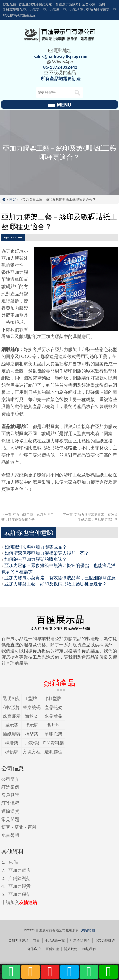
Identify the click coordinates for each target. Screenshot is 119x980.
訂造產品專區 (80, 940)
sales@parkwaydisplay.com (61, 56)
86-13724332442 (60, 67)
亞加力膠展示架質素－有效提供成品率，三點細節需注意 (60, 577)
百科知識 (52, 949)
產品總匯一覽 (55, 940)
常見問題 (10, 819)
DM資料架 (54, 743)
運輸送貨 (10, 811)
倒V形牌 (12, 707)
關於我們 (71, 949)
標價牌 (12, 752)
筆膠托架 (53, 734)
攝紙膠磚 (12, 734)
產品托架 (53, 707)
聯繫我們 (89, 949)
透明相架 (12, 698)
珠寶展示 (12, 716)
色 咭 (13, 862)
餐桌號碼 (32, 707)
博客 (13, 199)
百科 (32, 827)
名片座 (53, 725)
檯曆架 (12, 743)
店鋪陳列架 (19, 878)
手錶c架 (32, 743)
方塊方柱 (32, 752)
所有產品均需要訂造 (61, 78)
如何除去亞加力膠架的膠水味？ (36, 559)
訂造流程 (10, 803)
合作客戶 (34, 949)
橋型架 (32, 734)
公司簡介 (10, 779)
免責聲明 (10, 835)
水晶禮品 (53, 716)
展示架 (12, 725)
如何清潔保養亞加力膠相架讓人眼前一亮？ (47, 553)
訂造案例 (10, 787)
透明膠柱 (53, 752)
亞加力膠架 (19, 894)
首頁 (36, 940)
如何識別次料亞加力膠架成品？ (36, 547)
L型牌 (32, 698)
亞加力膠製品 (18, 940)
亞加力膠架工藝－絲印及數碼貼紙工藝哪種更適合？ (56, 584)
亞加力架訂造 (105, 940)
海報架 (32, 716)
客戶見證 (10, 795)
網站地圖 (88, 930)
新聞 (19, 827)
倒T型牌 (54, 698)
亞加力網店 (19, 870)
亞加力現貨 (19, 886)
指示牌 (32, 725)
